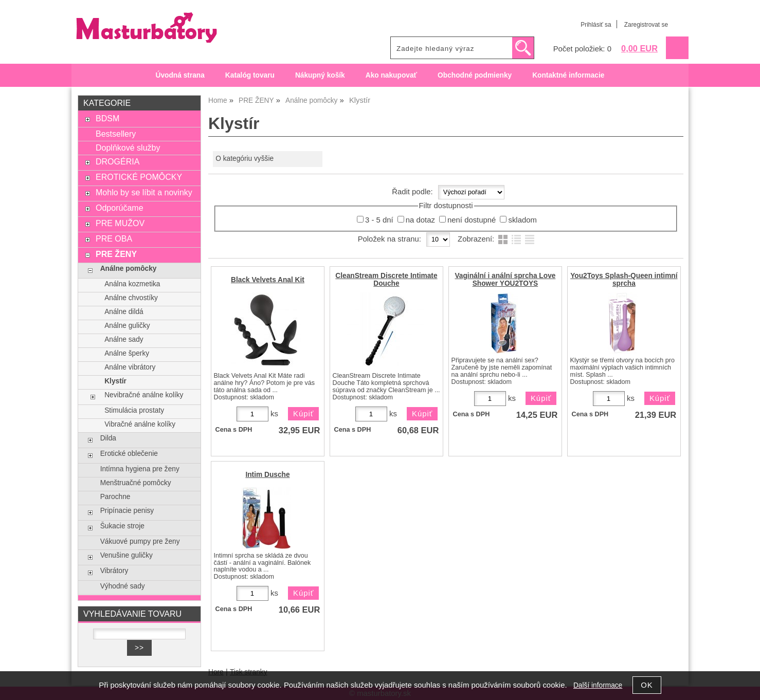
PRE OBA (114, 238)
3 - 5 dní (379, 220)
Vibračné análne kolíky (140, 424)
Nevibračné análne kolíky (144, 395)
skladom (522, 220)
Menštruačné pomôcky (136, 483)
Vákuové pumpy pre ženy (140, 541)
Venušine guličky (126, 555)
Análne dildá (124, 312)
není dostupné (472, 220)
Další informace (598, 685)
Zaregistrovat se (646, 25)
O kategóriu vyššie (245, 159)
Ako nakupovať (391, 75)
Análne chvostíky (131, 298)
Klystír (115, 381)
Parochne (115, 497)
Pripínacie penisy (127, 511)
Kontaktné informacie (568, 75)
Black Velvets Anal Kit (268, 280)
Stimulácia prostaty (134, 410)
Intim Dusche (267, 475)
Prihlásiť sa (596, 25)
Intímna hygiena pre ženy (140, 469)
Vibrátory (114, 571)
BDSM (107, 118)
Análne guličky (127, 326)
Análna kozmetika (132, 284)
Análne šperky (127, 353)
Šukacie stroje (122, 526)
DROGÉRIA (117, 161)
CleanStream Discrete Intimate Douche (386, 280)
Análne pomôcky (129, 269)
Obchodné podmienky (475, 75)
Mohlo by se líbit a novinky (144, 192)
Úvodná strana (180, 75)
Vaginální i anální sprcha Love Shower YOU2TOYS (505, 280)
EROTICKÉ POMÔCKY (139, 177)
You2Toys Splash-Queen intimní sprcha (624, 280)
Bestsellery (116, 134)
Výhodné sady (123, 586)
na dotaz (420, 220)
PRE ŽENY (116, 254)
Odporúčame (120, 208)
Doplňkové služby (128, 148)
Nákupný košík (320, 75)
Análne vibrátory (130, 367)
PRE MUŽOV (120, 223)
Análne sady (124, 339)
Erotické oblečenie (129, 454)
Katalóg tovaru (250, 75)
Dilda (108, 438)
